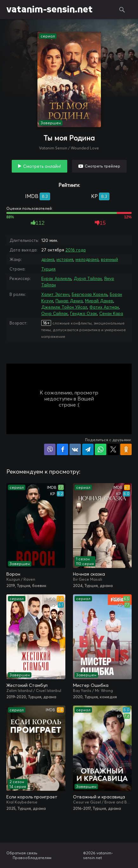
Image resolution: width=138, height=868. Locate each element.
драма (48, 259)
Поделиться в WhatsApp (101, 449)
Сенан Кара (111, 313)
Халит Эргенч (55, 294)
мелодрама (87, 259)
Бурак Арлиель (56, 278)
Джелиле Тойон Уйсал (64, 307)
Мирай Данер (99, 301)
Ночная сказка (89, 574)
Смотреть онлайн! (42, 166)
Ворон (13, 574)
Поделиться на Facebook (62, 449)
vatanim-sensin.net (49, 10)
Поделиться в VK (75, 449)
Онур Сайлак (55, 313)
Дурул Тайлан (88, 278)
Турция (48, 269)
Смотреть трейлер (102, 166)
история (65, 259)
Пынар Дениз (69, 301)
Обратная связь (22, 853)
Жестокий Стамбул (27, 685)
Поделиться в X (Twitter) (113, 449)
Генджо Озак (84, 313)
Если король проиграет (32, 797)
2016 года (76, 250)
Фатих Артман (104, 307)
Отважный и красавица (99, 797)
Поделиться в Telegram (88, 449)
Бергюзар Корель (90, 294)
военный (109, 259)
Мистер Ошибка (91, 685)
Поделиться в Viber (50, 449)
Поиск (122, 10)
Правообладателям (32, 858)
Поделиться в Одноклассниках (126, 449)
